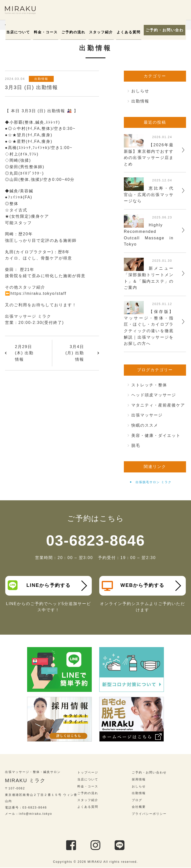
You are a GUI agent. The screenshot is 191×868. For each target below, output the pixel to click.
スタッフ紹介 (100, 32)
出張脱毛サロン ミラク (154, 482)
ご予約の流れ (74, 32)
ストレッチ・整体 (149, 385)
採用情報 (139, 780)
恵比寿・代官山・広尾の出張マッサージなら (149, 195)
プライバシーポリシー (149, 814)
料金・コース (48, 32)
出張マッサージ (147, 415)
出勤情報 (42, 79)
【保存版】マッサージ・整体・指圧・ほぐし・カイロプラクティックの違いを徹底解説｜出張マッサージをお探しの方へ (149, 328)
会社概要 (139, 807)
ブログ (137, 801)
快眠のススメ (145, 425)
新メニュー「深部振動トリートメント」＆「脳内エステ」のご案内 (149, 278)
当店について (21, 32)
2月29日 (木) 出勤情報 (24, 353)
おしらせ (140, 91)
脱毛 (136, 445)
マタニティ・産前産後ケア (158, 405)
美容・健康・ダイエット (156, 435)
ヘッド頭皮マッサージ (154, 395)
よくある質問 (127, 32)
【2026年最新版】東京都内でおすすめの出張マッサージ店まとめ (149, 154)
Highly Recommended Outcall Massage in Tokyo (149, 235)
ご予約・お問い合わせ (164, 30)
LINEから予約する (40, 585)
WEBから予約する (134, 586)
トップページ (88, 773)
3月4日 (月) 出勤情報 (75, 353)
